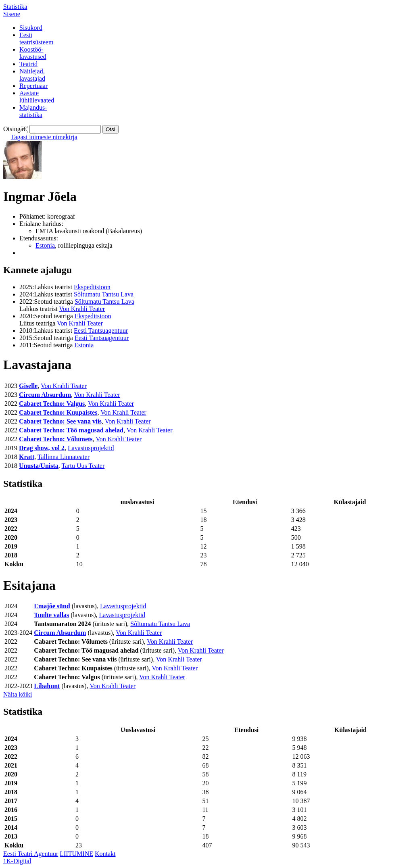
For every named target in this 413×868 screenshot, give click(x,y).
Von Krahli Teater (82, 309)
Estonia (45, 245)
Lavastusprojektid (91, 448)
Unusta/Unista (39, 466)
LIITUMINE (76, 854)
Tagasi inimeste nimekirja (44, 137)
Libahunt (47, 686)
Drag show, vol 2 (42, 448)
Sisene (12, 14)
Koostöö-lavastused (33, 53)
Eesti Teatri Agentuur (31, 854)
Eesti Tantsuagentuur (101, 331)
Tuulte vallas (51, 615)
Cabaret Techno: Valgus (52, 404)
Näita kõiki (18, 694)
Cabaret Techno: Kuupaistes (58, 412)
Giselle (28, 386)
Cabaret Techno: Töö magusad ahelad (71, 430)
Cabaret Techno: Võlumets (56, 439)
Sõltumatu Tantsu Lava (104, 294)
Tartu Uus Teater (83, 466)
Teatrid (28, 64)
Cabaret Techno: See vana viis (60, 421)
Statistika (15, 7)
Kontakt (105, 854)
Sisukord (31, 28)
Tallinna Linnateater (64, 457)
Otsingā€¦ (16, 129)
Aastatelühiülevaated (37, 97)
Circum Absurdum (45, 395)
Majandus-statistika (33, 111)
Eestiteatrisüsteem (36, 39)
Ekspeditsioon (92, 287)
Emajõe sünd (52, 606)
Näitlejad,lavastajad (32, 75)
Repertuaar (33, 86)
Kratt (27, 457)
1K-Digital (17, 861)
